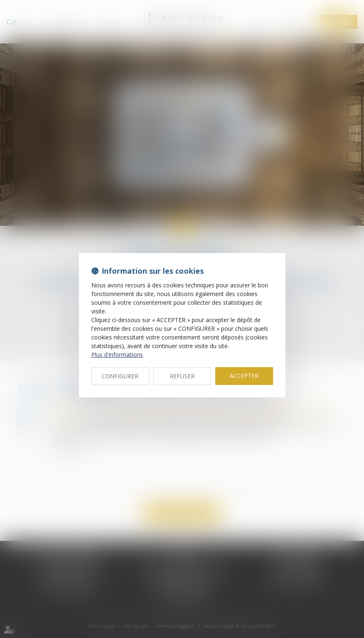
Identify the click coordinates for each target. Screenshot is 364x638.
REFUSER (182, 376)
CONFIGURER (120, 376)
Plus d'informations (117, 355)
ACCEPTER (244, 376)
